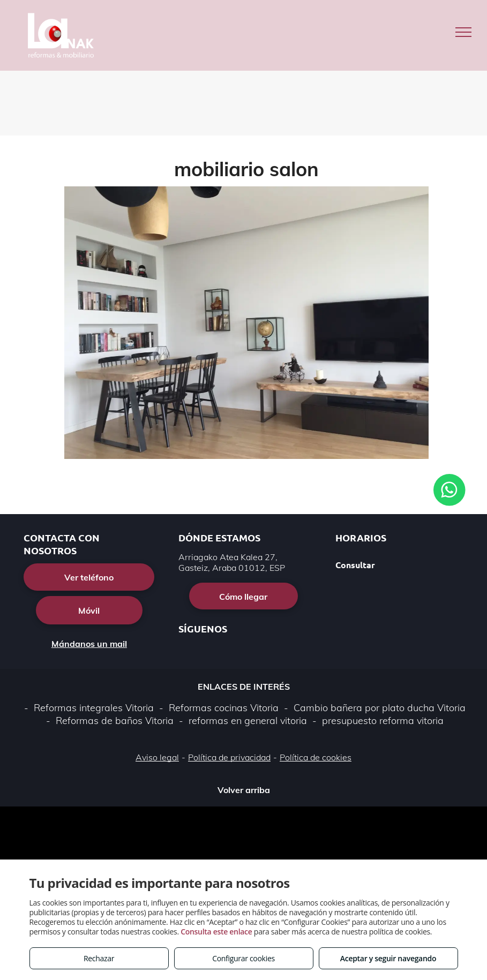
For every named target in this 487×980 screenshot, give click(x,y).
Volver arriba (244, 790)
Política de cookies (316, 757)
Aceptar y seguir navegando (388, 958)
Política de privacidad (229, 757)
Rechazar (99, 958)
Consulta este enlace (216, 932)
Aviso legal (157, 757)
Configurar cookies (243, 958)
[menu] (463, 32)
